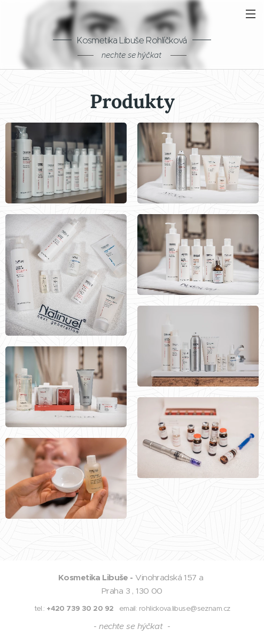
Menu (251, 14)
